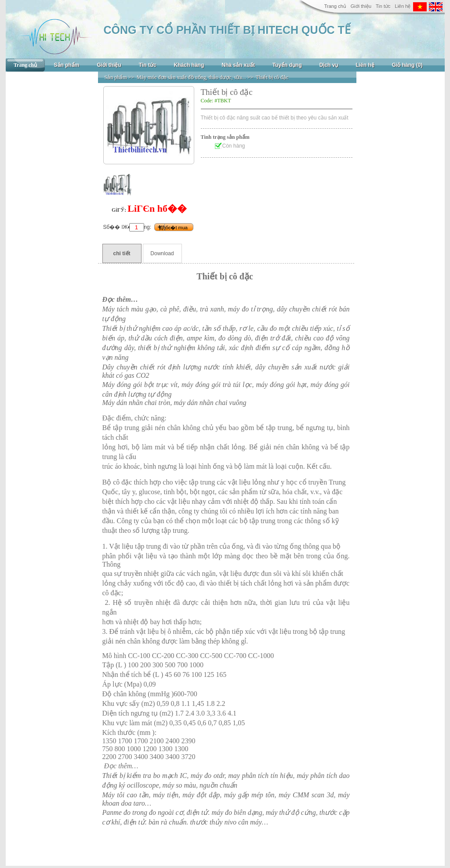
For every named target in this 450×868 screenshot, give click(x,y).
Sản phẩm (67, 65)
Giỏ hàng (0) (407, 65)
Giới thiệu (361, 6)
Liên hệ (403, 6)
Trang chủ (335, 6)
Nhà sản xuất (238, 65)
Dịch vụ (329, 65)
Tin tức (383, 6)
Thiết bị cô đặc (272, 77)
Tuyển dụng (287, 65)
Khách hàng (189, 65)
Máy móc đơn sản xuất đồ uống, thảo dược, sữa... (191, 77)
